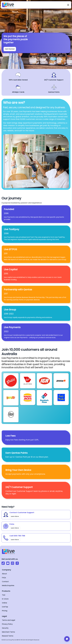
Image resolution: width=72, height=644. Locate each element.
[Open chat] (67, 639)
